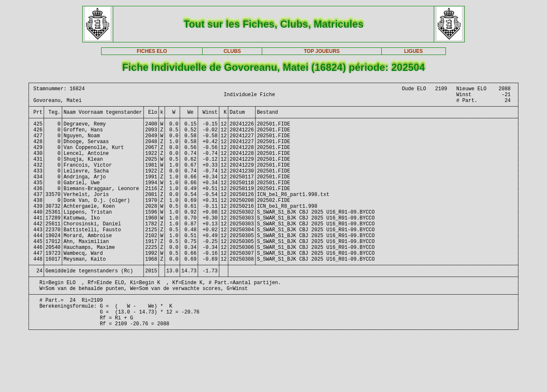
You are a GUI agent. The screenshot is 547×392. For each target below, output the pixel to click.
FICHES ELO (152, 51)
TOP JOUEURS (322, 51)
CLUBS (232, 51)
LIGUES (413, 51)
